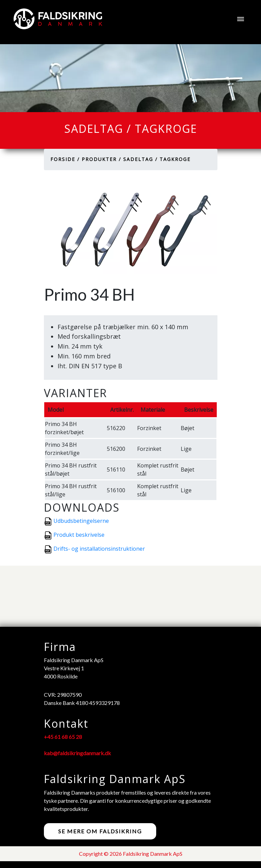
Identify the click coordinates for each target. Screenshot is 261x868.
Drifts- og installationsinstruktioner (99, 549)
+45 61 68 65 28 (63, 737)
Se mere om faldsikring (100, 831)
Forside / (65, 159)
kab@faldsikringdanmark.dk (77, 753)
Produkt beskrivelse (79, 535)
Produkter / (101, 159)
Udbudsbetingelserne (81, 521)
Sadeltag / (140, 159)
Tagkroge (175, 159)
